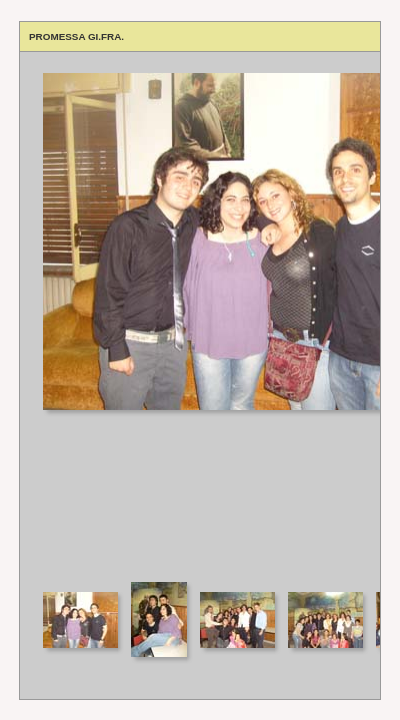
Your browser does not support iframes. (200, 315)
